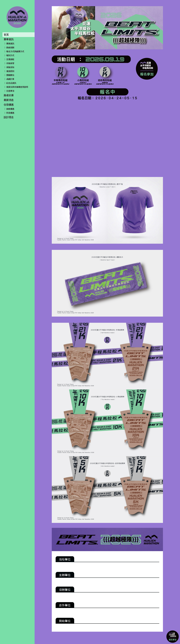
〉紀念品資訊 (10, 83)
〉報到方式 (9, 55)
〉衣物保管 (9, 63)
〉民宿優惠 (9, 113)
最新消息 (9, 100)
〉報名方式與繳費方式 (14, 51)
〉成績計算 (9, 79)
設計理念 (9, 117)
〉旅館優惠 (9, 109)
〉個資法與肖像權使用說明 (16, 87)
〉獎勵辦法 (9, 75)
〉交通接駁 (9, 59)
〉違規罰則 (9, 71)
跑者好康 (9, 95)
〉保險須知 (9, 67)
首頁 (6, 35)
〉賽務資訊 (9, 44)
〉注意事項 (9, 91)
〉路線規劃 (9, 48)
